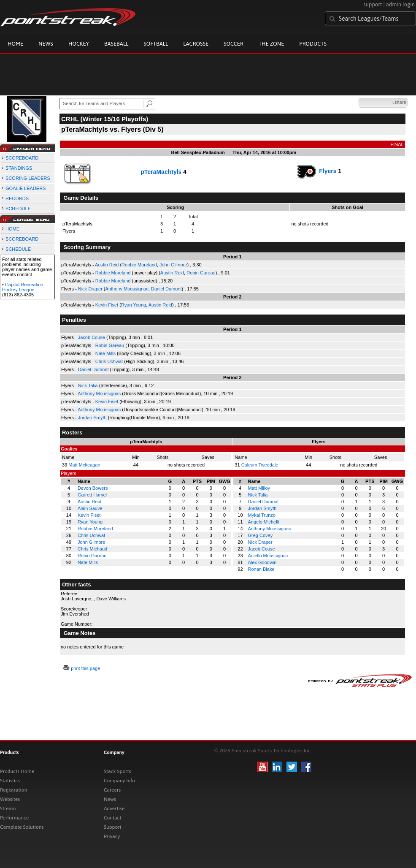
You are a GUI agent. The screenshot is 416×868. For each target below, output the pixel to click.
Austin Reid (107, 265)
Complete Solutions (22, 827)
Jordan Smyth (92, 418)
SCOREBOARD (22, 158)
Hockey (79, 44)
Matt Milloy (259, 488)
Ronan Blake (261, 569)
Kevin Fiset (107, 305)
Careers (112, 790)
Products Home (17, 771)
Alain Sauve (90, 508)
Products (313, 44)
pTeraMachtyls (161, 172)
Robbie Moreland (139, 265)
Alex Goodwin (262, 562)
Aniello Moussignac (268, 556)
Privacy (112, 836)
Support (113, 827)
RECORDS (17, 198)
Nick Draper (90, 289)
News (46, 44)
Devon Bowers (93, 488)
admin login (400, 4)
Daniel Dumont (166, 289)
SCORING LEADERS (28, 178)
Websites (10, 799)
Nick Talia (88, 385)
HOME (12, 229)
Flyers (328, 171)
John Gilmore (173, 265)
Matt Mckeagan (84, 465)
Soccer (234, 44)
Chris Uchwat (109, 361)
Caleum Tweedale (260, 465)
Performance (14, 818)
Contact (113, 818)
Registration (14, 790)
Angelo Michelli (264, 522)
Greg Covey (261, 535)
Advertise (114, 808)
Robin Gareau (201, 273)
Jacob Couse (92, 337)
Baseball (116, 44)
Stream (8, 808)
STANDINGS (19, 168)
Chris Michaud (92, 549)
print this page (85, 668)
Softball (156, 44)
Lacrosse (196, 44)
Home (15, 44)
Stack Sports (118, 771)
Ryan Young (134, 305)
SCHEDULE (18, 209)
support (373, 4)
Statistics (10, 781)
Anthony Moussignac (127, 289)
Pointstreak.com (68, 18)
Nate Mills (105, 353)
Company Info (119, 781)
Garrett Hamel (92, 495)
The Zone (271, 44)
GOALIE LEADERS (26, 188)
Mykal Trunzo (262, 515)
